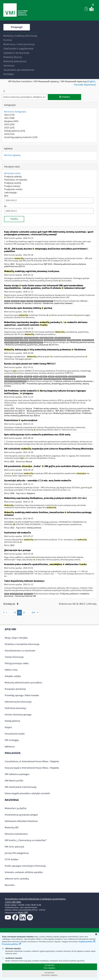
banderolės (15, 301)
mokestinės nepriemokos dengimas (16, 340)
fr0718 (23, 301)
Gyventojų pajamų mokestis (21, 137)
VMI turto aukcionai (14, 847)
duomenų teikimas (16, 594)
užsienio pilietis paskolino (52, 379)
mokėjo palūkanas (36, 379)
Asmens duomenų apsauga (18, 715)
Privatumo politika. (10, 944)
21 (24, 613)
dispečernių (28, 594)
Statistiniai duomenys (16, 708)
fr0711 (7, 377)
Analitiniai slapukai (12, 958)
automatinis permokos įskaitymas (32, 343)
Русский (78, 85)
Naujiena (11, 121)
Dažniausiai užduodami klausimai (21, 821)
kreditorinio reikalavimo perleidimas (17, 379)
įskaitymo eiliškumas (12, 343)
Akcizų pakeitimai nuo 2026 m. (40, 411)
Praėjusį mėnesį (12, 186)
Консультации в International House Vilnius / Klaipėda (32, 768)
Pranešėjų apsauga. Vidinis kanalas (22, 695)
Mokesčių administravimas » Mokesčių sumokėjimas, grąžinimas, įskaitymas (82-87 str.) (49, 344)
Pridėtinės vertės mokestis (46, 409)
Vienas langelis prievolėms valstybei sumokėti (27, 793)
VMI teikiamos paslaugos (17, 774)
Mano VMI (23, 913)
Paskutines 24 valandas (16, 180)
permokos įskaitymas (31, 338)
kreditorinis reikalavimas (77, 377)
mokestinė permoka (36, 340)
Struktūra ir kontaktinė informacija (22, 644)
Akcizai (29, 409)
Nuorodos (10, 885)
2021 (9, 118)
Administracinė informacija (18, 702)
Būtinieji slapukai (11, 948)
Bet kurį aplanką (12, 155)
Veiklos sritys (11, 670)
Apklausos (10, 747)
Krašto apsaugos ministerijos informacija (25, 866)
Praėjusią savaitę (13, 183)
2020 (12, 493)
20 (19, 613)
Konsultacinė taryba (15, 734)
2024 (9, 134)
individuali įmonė (61, 377)
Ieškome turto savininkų (17, 879)
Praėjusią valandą (13, 177)
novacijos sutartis (69, 379)
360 (33, 613)
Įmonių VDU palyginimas (17, 853)
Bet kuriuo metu (12, 173)
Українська (89, 85)
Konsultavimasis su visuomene (20, 651)
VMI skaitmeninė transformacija (21, 787)
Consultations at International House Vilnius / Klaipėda (32, 761)
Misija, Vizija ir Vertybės (16, 638)
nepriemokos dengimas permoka (55, 340)
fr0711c (13, 377)
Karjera (8, 727)
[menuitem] (20, 36)
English (91, 81)
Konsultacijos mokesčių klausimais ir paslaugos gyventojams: (35, 899)
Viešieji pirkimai (15, 131)
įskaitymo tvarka (88, 340)
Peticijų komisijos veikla (17, 663)
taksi (7, 594)
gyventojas (28, 377)
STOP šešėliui (11, 860)
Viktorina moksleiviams (16, 834)
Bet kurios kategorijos (15, 112)
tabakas (30, 301)
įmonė (36, 377)
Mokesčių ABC (12, 828)
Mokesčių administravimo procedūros (23, 683)
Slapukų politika (86, 942)
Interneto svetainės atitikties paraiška (24, 872)
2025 (9, 124)
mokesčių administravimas (14, 338)
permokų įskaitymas (74, 340)
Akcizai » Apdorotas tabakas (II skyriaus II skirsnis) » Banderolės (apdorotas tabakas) (46, 302)
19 (15, 613)
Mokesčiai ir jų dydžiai (16, 808)
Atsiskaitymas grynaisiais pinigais (21, 815)
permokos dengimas (47, 338)
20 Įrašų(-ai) (11, 604)
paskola (51, 377)
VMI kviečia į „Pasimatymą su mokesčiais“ (26, 840)
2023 (9, 128)
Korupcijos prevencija (15, 689)
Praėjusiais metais (13, 189)
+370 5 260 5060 (13, 902)
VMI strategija (12, 740)
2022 (9, 115)
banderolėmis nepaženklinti (44, 301)
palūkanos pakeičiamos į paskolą (15, 381)
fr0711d (20, 377)
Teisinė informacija (14, 657)
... (11, 613)
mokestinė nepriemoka (62, 338)
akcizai (7, 301)
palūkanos (43, 377)
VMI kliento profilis (14, 781)
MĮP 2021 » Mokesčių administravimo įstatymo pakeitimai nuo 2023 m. (45, 265)
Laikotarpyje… (12, 193)
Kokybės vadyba (13, 676)
